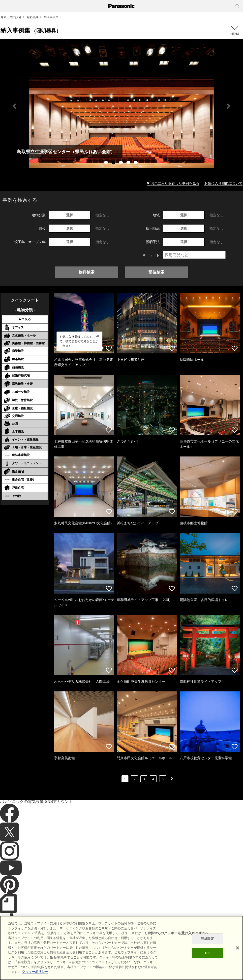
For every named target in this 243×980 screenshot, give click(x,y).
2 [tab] (114, 163)
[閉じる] (238, 948)
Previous (14, 106)
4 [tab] (129, 163)
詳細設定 (207, 939)
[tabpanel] (121, 106)
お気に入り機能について (223, 183)
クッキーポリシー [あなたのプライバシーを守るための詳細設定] (35, 972)
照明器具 (32, 17)
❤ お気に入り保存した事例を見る (173, 183)
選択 (70, 215)
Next (229, 106)
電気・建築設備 (11, 17)
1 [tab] (107, 163)
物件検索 (87, 272)
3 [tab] (121, 163)
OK (208, 953)
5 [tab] (136, 163)
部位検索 (156, 272)
